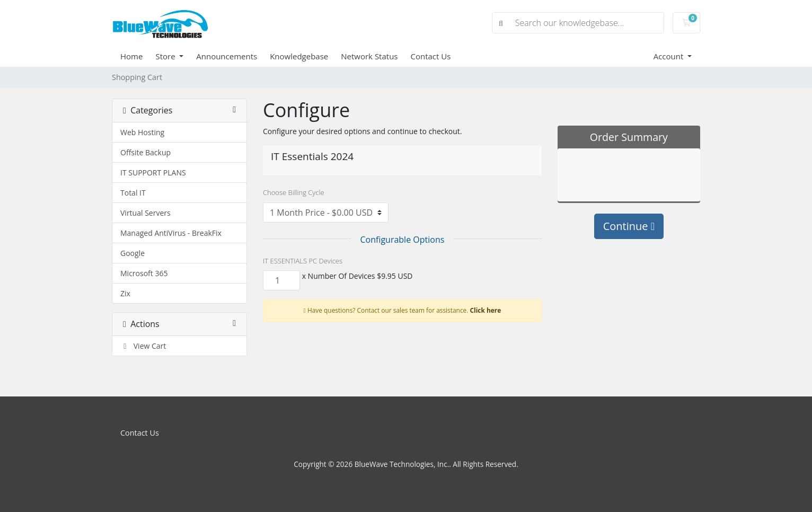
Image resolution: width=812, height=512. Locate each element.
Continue (629, 226)
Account (670, 56)
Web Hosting (142, 132)
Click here (486, 310)
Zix (125, 293)
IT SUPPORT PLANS (153, 173)
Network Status (369, 56)
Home (131, 56)
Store (166, 56)
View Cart (143, 346)
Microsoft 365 (144, 273)
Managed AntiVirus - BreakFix (171, 233)
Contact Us (431, 56)
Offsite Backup (145, 152)
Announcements (227, 56)
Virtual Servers (145, 213)
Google (133, 253)
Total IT (133, 193)
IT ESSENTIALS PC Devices (303, 261)
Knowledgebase (299, 56)
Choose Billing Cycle (294, 192)
